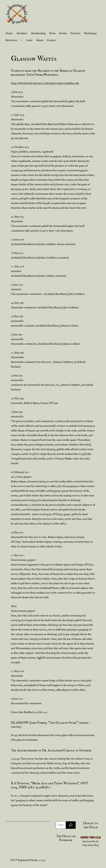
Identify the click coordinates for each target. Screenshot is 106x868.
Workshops (90, 33)
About (40, 40)
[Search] (71, 825)
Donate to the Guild (91, 825)
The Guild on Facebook (66, 838)
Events (63, 33)
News (52, 33)
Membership (38, 33)
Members (22, 33)
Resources (11, 40)
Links (29, 40)
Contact (52, 40)
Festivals (75, 33)
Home (9, 33)
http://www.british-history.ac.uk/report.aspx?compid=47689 (45, 83)
